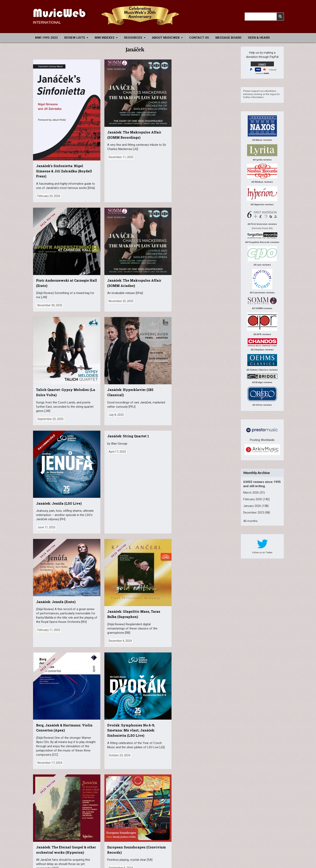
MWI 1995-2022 (46, 38)
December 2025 (254, 513)
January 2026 (252, 506)
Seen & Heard (259, 38)
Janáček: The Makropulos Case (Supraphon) (51, 592)
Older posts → (140, 753)
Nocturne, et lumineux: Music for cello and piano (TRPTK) (159, 597)
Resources (133, 38)
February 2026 (253, 499)
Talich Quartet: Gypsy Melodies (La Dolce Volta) (54, 250)
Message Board (228, 38)
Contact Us (199, 38)
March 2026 (251, 493)
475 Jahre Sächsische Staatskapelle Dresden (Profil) (107, 597)
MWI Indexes (105, 38)
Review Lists (75, 38)
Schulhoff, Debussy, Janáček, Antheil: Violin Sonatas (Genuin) (213, 470)
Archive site (75, 846)
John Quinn (227, 822)
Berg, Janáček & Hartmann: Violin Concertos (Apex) (155, 354)
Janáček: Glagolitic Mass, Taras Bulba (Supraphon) (104, 353)
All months (250, 521)
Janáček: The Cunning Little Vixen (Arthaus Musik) (159, 485)
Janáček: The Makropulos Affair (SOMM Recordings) (105, 118)
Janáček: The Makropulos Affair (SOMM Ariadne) (208, 118)
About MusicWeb (166, 38)
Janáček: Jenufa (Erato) (56, 341)
